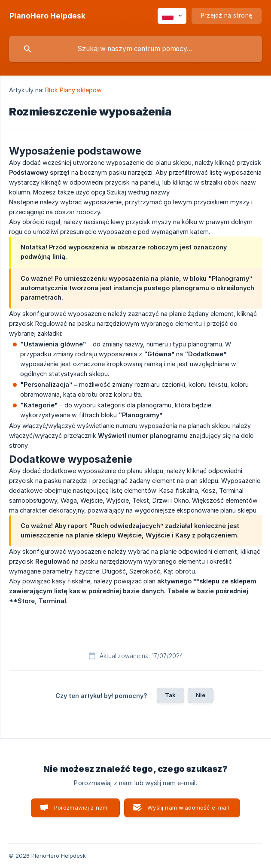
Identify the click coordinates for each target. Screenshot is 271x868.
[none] (47, 16)
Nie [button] (201, 695)
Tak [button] (170, 695)
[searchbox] (135, 49)
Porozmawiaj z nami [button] (82, 807)
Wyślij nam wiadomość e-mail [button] (188, 807)
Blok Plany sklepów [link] (73, 90)
